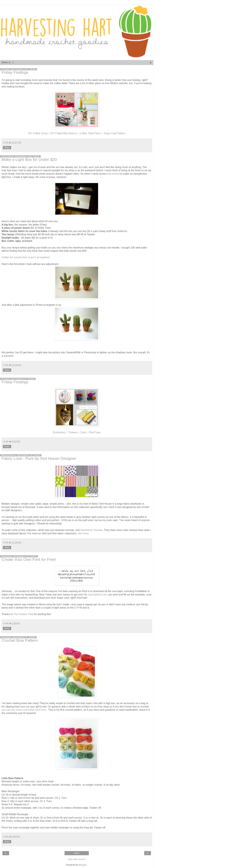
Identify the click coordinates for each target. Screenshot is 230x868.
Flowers (73, 432)
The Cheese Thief (23, 614)
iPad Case (95, 432)
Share (7, 148)
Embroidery (60, 432)
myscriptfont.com (97, 595)
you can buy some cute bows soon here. (25, 710)
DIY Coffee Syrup (38, 133)
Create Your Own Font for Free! (29, 559)
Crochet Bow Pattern (20, 640)
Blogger (83, 865)
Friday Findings (15, 72)
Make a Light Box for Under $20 (29, 160)
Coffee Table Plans (90, 133)
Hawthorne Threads (91, 530)
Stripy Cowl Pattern (114, 133)
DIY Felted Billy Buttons (64, 133)
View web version (77, 859)
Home (77, 853)
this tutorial (113, 174)
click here (83, 533)
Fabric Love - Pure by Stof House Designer (39, 458)
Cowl (83, 432)
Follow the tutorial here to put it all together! (26, 257)
